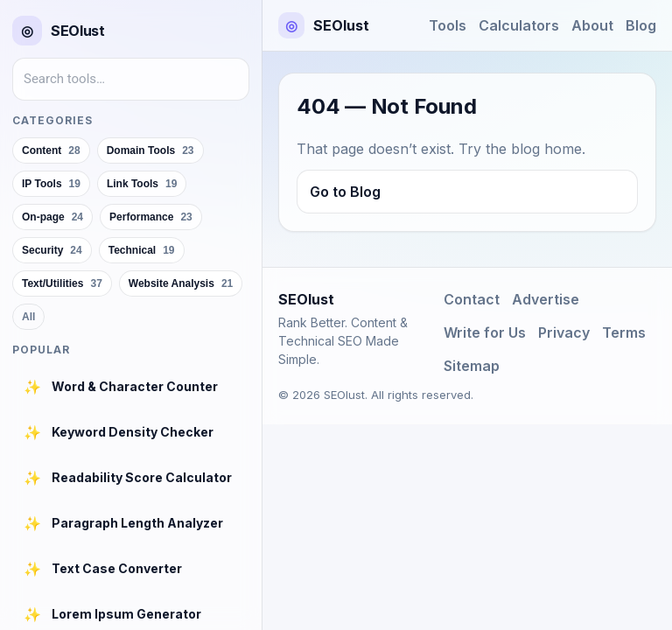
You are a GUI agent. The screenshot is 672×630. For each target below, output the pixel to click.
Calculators (519, 25)
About (592, 25)
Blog (641, 25)
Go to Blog (345, 192)
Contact (472, 299)
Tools (448, 25)
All (28, 317)
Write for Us (485, 332)
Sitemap (472, 366)
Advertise (546, 299)
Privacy (564, 332)
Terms (624, 332)
